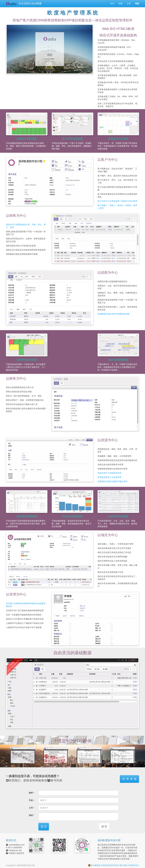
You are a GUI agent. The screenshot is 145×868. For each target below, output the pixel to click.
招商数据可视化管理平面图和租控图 (113, 314)
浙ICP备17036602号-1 (129, 865)
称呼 (31, 793)
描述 (31, 815)
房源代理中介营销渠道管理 (109, 473)
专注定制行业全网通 (30, 4)
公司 (31, 808)
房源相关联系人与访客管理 (109, 477)
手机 (31, 800)
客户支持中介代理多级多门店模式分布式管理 (117, 201)
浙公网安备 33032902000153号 (103, 865)
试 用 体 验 (129, 779)
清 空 (104, 827)
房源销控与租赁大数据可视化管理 (112, 481)
